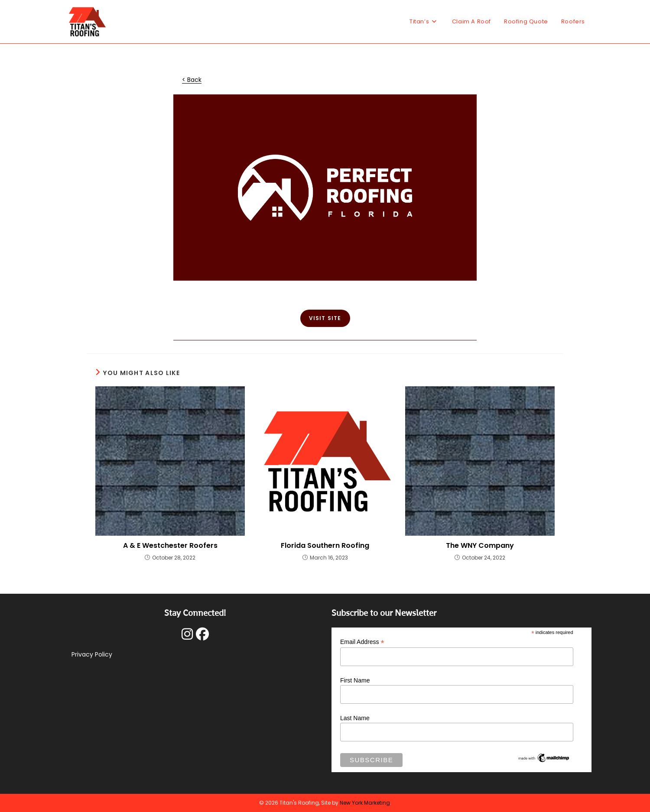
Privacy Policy (92, 654)
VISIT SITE (325, 318)
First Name (355, 680)
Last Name (355, 718)
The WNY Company (480, 546)
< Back (192, 80)
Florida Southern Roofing (325, 546)
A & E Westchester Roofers (170, 546)
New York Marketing (365, 803)
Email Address (362, 642)
